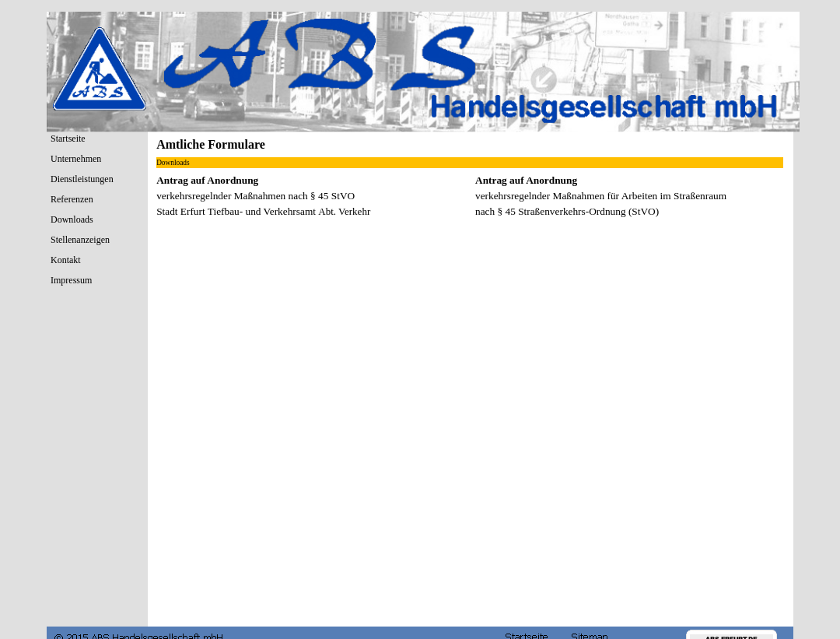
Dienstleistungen (82, 179)
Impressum (71, 280)
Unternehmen (76, 159)
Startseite (68, 139)
